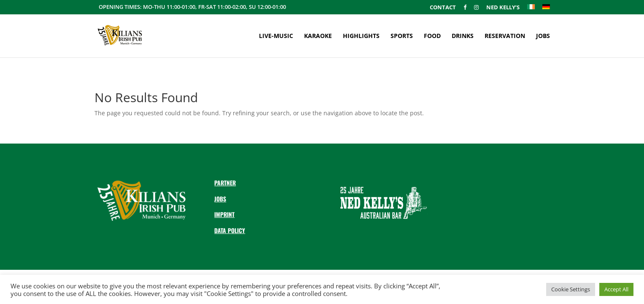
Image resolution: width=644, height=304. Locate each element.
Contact (443, 8)
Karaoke (318, 36)
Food (432, 36)
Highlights (361, 36)
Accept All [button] (616, 289)
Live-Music (276, 36)
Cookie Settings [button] (571, 289)
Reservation (505, 36)
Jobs (543, 36)
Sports (402, 36)
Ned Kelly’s (503, 8)
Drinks (463, 36)
